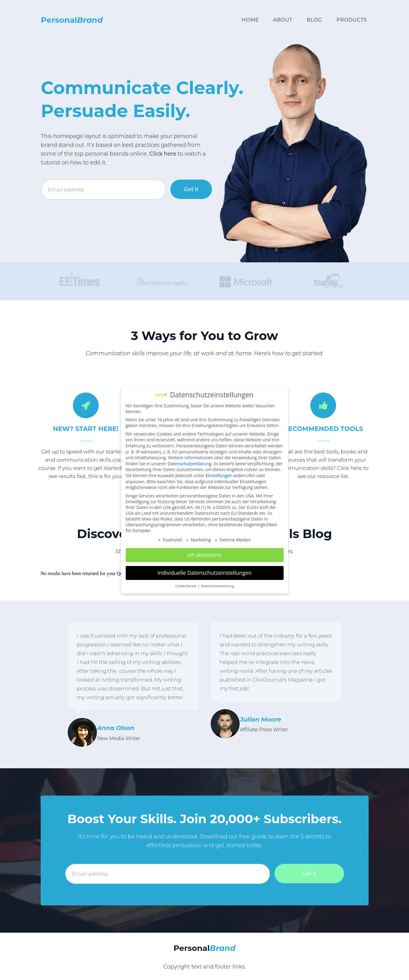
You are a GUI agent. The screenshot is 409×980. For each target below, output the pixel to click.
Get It (191, 189)
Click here (163, 154)
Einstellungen (219, 475)
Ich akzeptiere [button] (205, 555)
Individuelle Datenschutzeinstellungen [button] (205, 573)
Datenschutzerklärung (189, 464)
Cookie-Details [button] (186, 586)
